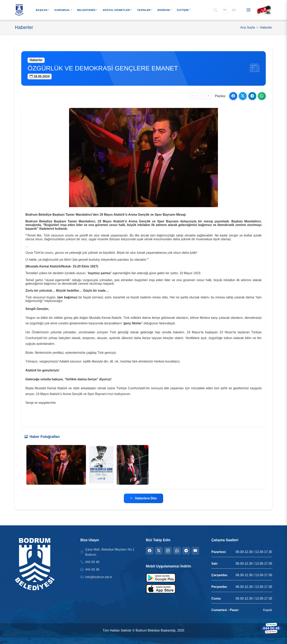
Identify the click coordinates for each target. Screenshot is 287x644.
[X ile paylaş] (243, 96)
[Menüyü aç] (248, 10)
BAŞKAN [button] (41, 10)
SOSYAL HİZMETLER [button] (116, 10)
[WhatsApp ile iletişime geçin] (271, 628)
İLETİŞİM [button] (183, 10)
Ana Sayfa (248, 27)
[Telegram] (186, 551)
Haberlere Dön (143, 498)
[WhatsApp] (177, 551)
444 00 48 (92, 562)
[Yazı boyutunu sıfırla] (201, 96)
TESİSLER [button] (144, 10)
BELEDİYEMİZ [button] (86, 10)
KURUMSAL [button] (62, 10)
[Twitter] (159, 551)
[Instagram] (168, 551)
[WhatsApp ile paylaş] (262, 96)
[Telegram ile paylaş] (252, 96)
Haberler (266, 27)
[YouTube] (195, 551)
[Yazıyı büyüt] (208, 96)
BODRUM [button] (164, 10)
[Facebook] (150, 551)
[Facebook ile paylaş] (233, 96)
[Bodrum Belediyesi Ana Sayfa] (19, 10)
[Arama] (215, 10)
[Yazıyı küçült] (193, 96)
